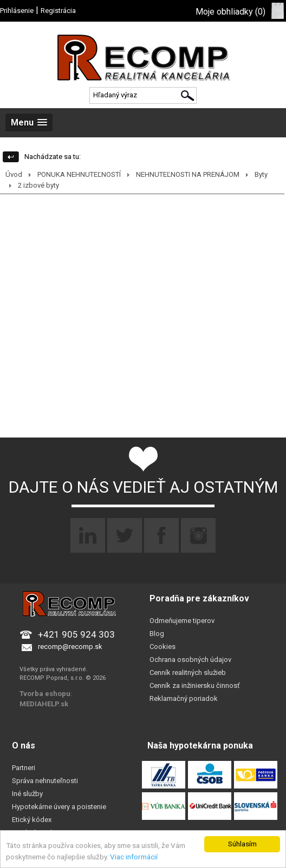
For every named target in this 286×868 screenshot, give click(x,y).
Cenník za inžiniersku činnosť (195, 685)
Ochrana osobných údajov (190, 660)
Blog (157, 634)
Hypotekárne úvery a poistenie (59, 807)
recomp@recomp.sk (70, 647)
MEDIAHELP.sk (44, 704)
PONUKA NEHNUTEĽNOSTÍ (79, 174)
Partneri (24, 768)
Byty (261, 174)
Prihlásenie (17, 11)
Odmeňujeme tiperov (182, 621)
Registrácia (58, 11)
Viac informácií (134, 857)
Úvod (14, 174)
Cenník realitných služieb (188, 672)
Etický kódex (32, 820)
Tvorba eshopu (45, 694)
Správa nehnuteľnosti (45, 781)
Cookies (162, 647)
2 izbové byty (38, 185)
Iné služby (27, 794)
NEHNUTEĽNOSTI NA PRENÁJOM (188, 174)
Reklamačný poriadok (184, 698)
